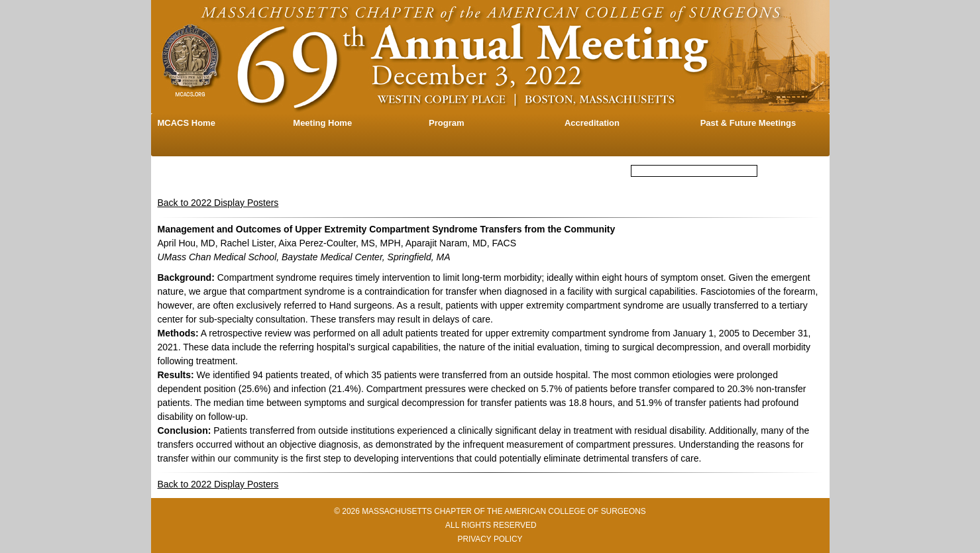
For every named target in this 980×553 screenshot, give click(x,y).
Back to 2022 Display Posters (218, 203)
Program (446, 123)
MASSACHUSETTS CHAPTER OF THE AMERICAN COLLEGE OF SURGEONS (504, 511)
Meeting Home (322, 123)
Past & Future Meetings (748, 123)
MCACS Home (187, 123)
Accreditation (592, 123)
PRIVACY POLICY (490, 539)
